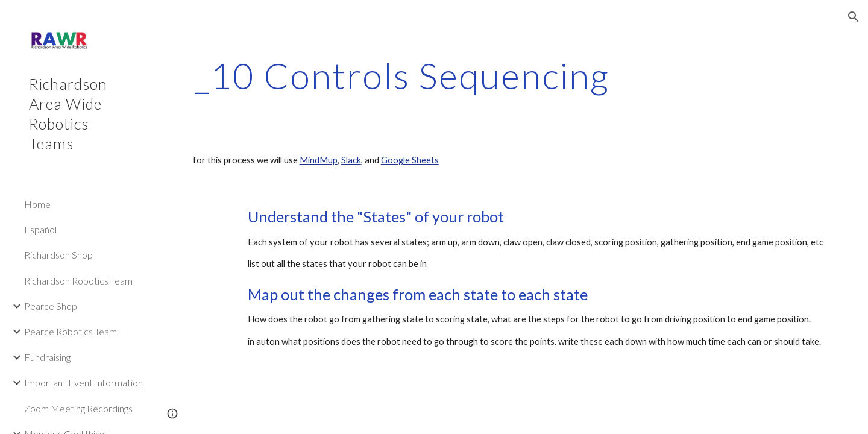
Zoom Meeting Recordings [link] (78, 408)
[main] (402, 75)
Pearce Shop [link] (51, 306)
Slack (351, 160)
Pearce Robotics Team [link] (71, 331)
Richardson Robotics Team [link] (78, 281)
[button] (854, 17)
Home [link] (37, 204)
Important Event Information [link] (83, 382)
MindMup (319, 160)
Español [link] (40, 229)
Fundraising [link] (47, 357)
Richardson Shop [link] (58, 255)
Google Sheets (410, 160)
